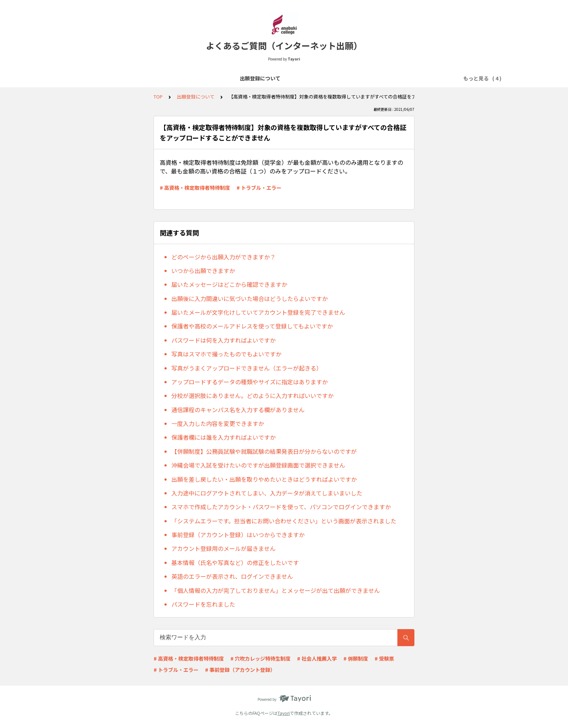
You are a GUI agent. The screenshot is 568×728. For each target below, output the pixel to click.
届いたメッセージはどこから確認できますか (229, 284)
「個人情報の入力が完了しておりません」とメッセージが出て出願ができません (276, 590)
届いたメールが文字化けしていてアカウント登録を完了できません (258, 312)
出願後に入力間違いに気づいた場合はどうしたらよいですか (250, 298)
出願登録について (170, 78)
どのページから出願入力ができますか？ (224, 257)
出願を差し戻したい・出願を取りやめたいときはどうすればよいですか (264, 479)
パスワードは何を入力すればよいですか (224, 340)
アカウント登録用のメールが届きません (224, 548)
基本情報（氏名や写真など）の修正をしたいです (235, 562)
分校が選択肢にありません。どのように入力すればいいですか (252, 396)
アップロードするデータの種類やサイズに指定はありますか (250, 382)
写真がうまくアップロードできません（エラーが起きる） (247, 368)
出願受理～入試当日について (350, 78)
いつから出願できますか (203, 271)
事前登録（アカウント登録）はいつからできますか (238, 535)
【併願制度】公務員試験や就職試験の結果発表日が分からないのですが (264, 451)
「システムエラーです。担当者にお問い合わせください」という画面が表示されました (284, 521)
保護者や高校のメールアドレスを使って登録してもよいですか (252, 326)
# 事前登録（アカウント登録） (240, 670)
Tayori (284, 713)
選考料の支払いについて (228, 78)
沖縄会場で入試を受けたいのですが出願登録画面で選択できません (258, 465)
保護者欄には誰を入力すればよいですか (224, 437)
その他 (401, 78)
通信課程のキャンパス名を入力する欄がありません (238, 410)
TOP (158, 97)
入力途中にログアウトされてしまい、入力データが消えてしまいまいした (267, 493)
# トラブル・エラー (259, 188)
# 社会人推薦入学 (317, 658)
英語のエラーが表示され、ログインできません (232, 576)
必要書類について (287, 78)
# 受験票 (384, 658)
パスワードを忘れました (203, 604)
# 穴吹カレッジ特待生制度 (260, 658)
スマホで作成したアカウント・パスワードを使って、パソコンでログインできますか (281, 507)
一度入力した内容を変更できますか (218, 423)
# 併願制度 (356, 658)
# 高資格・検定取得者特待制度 (195, 188)
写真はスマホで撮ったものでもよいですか (226, 354)
